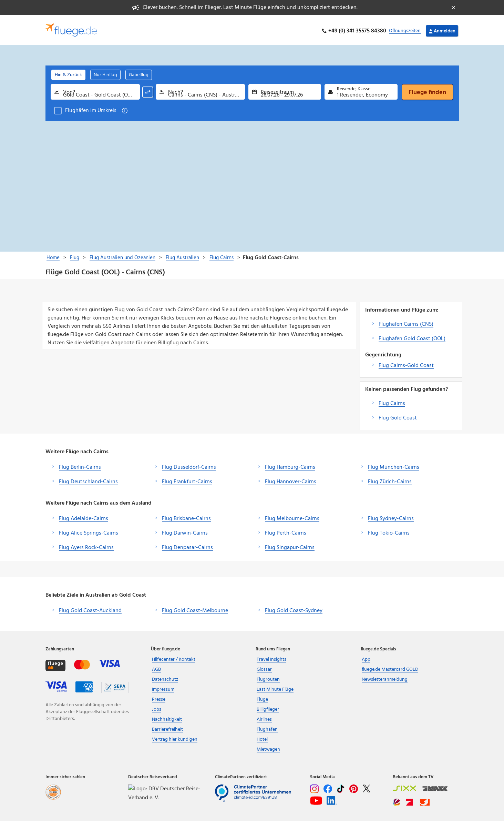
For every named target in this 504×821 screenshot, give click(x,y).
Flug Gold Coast (398, 416)
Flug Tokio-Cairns (389, 531)
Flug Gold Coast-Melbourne (195, 608)
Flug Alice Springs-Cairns (89, 531)
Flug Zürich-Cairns (390, 479)
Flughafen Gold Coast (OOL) (412, 336)
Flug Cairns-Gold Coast (406, 363)
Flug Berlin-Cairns (80, 465)
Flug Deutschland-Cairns (88, 479)
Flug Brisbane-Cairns (186, 516)
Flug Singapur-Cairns (290, 545)
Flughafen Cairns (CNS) (406, 322)
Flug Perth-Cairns (286, 531)
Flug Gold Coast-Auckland (90, 608)
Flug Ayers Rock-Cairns (86, 545)
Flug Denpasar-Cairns (187, 545)
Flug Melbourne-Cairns (292, 516)
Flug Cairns (392, 401)
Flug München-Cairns (394, 465)
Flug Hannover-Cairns (291, 479)
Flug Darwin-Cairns (185, 531)
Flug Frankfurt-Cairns (187, 479)
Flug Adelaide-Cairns (84, 516)
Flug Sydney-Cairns (391, 516)
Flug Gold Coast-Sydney (294, 608)
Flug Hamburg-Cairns (290, 465)
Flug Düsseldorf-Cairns (189, 465)
